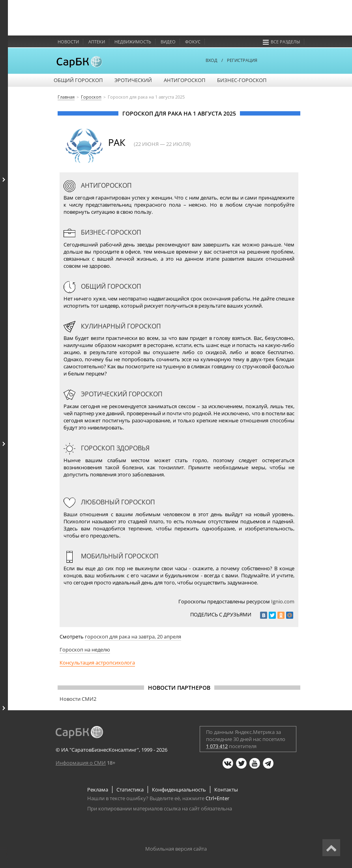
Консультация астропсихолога (97, 663)
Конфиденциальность (179, 790)
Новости (68, 42)
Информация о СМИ (81, 763)
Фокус (193, 42)
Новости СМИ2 (78, 699)
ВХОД (212, 60)
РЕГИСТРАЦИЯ (242, 60)
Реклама (98, 790)
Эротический (133, 80)
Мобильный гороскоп (111, 556)
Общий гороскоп (78, 80)
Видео (168, 42)
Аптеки (97, 42)
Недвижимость (133, 42)
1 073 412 (217, 746)
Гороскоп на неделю (85, 650)
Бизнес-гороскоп (242, 80)
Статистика (130, 790)
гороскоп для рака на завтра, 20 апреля (133, 637)
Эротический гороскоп (113, 394)
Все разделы (281, 42)
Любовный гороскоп (109, 502)
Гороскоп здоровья (107, 448)
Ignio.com (283, 601)
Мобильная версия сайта (176, 849)
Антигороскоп (184, 80)
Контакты (226, 790)
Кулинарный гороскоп (112, 326)
